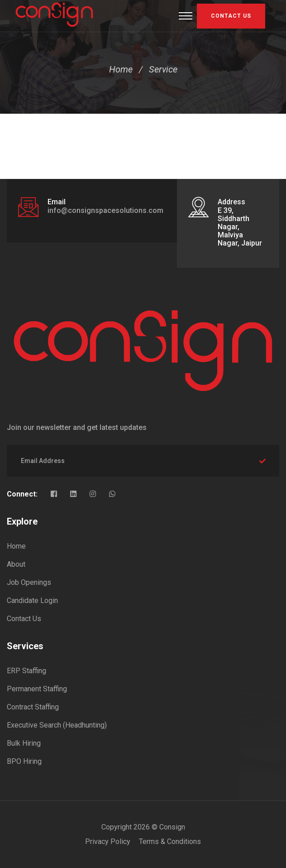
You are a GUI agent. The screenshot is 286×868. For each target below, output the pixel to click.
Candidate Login (32, 600)
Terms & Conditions (170, 841)
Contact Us (24, 619)
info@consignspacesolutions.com (105, 210)
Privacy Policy (108, 841)
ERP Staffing (26, 671)
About (16, 564)
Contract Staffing (33, 707)
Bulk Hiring (24, 743)
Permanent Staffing (37, 689)
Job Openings (29, 582)
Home (121, 69)
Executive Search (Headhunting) (57, 725)
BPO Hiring (24, 761)
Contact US (231, 16)
